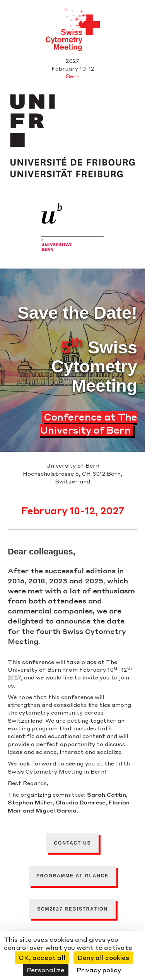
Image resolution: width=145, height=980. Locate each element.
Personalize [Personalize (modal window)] (46, 970)
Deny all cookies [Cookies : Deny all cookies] (103, 957)
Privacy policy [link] (99, 970)
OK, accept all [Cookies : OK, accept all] (42, 957)
